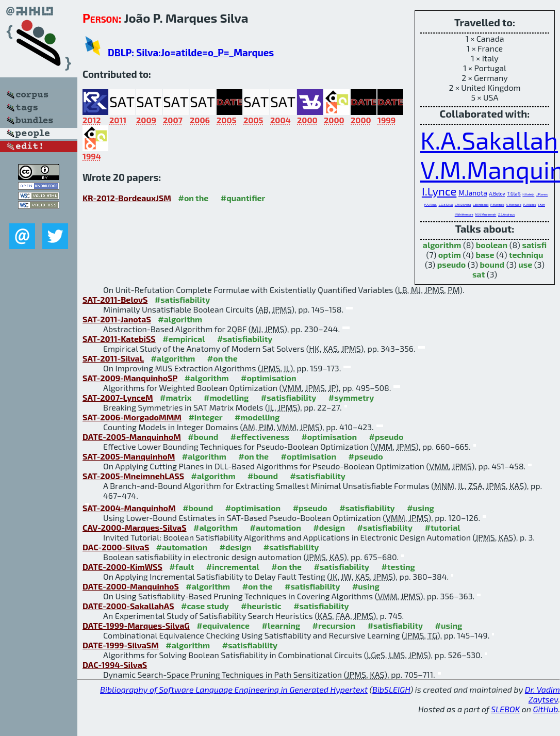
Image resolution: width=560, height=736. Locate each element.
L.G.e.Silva (446, 205)
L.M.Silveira (463, 205)
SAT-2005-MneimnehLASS (133, 476)
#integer (205, 417)
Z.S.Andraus (506, 214)
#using (421, 508)
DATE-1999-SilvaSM (121, 645)
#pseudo (386, 437)
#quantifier (243, 198)
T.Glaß (514, 194)
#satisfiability (183, 299)
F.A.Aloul (431, 205)
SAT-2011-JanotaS (117, 319)
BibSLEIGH (391, 689)
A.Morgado (514, 205)
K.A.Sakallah (489, 140)
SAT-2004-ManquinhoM (129, 508)
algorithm (442, 245)
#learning (281, 625)
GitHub (546, 709)
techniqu (526, 255)
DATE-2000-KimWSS (122, 567)
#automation (275, 527)
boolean (492, 245)
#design (329, 527)
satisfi (534, 245)
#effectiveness (260, 437)
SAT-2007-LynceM (118, 397)
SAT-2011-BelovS (115, 299)
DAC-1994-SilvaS (115, 665)
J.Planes (542, 194)
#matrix (176, 397)
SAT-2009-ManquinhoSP (130, 378)
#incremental (233, 567)
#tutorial (442, 527)
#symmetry (351, 397)
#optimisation (269, 378)
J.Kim (541, 205)
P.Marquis (497, 205)
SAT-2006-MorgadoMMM (132, 417)
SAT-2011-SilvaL (113, 358)
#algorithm (180, 319)
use (525, 264)
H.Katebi (528, 194)
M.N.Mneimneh (485, 214)
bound (492, 264)
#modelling (226, 397)
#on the (193, 198)
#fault (182, 567)
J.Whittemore (464, 214)
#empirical (184, 339)
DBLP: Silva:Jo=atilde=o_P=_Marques (191, 52)
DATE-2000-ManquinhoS (131, 586)
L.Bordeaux (481, 205)
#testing (398, 567)
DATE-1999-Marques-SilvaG (136, 625)
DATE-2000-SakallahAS (128, 606)
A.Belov (497, 194)
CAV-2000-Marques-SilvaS (135, 527)
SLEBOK (505, 709)
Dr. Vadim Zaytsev (542, 694)
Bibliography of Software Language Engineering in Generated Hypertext (234, 689)
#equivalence (223, 625)
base (485, 255)
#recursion (334, 625)
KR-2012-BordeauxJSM (127, 198)
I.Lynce (439, 191)
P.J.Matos (529, 205)
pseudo (452, 264)
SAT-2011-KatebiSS (119, 339)
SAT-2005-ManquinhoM (129, 456)
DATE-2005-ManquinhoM (132, 437)
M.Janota (473, 193)
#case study (205, 606)
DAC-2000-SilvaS (116, 547)
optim (450, 255)
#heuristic (261, 606)
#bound (203, 437)
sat (479, 274)
